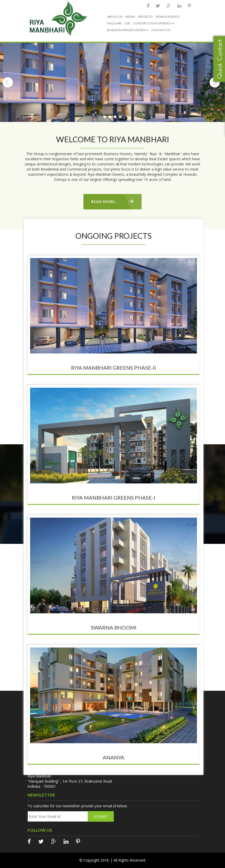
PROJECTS (145, 17)
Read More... (105, 202)
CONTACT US (161, 30)
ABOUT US (115, 17)
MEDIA (130, 17)
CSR (127, 23)
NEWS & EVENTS (167, 17)
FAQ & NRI (114, 23)
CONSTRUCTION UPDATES (153, 23)
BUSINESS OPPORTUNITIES (128, 30)
